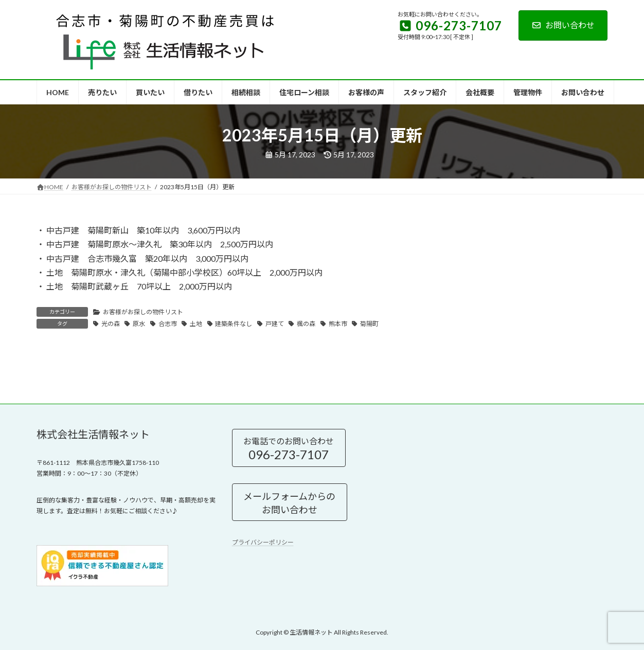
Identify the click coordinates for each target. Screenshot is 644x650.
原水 (139, 324)
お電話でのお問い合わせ (289, 448)
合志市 (168, 324)
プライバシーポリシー (263, 542)
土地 (196, 324)
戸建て (275, 324)
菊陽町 (369, 324)
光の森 (111, 324)
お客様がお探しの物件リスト (143, 312)
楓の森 (306, 324)
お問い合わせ (563, 25)
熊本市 (338, 324)
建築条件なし (234, 324)
